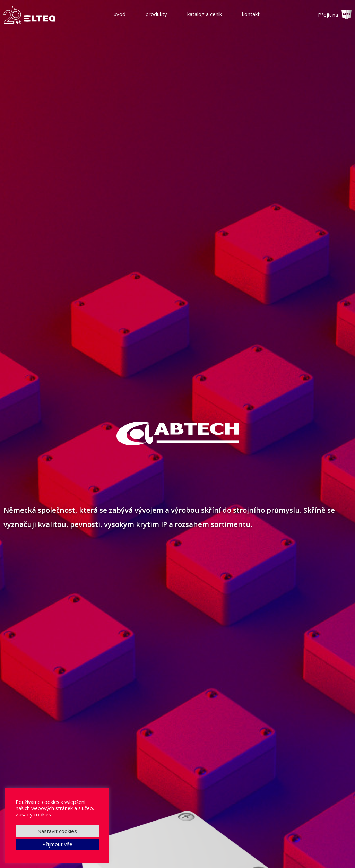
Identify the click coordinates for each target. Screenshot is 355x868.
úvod (120, 14)
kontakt (251, 14)
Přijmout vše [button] (57, 844)
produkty (156, 14)
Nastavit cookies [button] (57, 831)
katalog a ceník (205, 14)
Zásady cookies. (34, 814)
